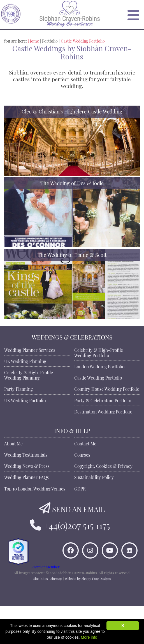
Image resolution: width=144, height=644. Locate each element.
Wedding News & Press (27, 466)
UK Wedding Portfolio (25, 400)
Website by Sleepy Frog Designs (88, 616)
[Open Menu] (133, 15)
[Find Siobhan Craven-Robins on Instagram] (98, 560)
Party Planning (18, 389)
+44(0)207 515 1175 (77, 525)
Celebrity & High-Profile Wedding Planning (29, 375)
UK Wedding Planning (25, 361)
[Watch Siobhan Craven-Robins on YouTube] (118, 560)
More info (89, 637)
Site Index (41, 616)
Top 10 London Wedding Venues (35, 488)
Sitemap (56, 616)
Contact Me (85, 443)
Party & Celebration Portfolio (103, 400)
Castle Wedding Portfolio (83, 40)
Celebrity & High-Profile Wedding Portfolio (99, 352)
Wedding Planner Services (30, 350)
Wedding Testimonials (26, 454)
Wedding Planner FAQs (26, 477)
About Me (13, 443)
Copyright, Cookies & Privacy (103, 466)
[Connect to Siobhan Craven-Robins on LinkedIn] (78, 580)
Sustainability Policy (94, 477)
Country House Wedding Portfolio (107, 389)
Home (33, 40)
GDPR (80, 488)
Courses (82, 454)
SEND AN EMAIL (78, 508)
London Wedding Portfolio (99, 366)
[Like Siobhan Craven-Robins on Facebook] (78, 560)
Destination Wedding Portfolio (103, 411)
